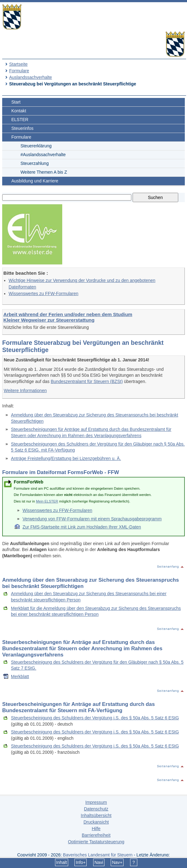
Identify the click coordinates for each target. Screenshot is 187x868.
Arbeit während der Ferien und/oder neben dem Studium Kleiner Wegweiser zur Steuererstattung (68, 317)
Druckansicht (96, 822)
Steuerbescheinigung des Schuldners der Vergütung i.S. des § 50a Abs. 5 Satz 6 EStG (95, 718)
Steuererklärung (36, 146)
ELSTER (20, 120)
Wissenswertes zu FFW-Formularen (44, 294)
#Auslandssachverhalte (43, 155)
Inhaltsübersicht (96, 815)
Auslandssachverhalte (30, 77)
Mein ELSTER (47, 501)
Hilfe (96, 829)
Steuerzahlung (34, 163)
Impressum (96, 802)
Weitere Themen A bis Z (44, 172)
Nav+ (117, 862)
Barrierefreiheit (96, 835)
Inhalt (62, 862)
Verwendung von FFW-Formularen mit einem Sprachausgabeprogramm (92, 519)
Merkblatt (20, 677)
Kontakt (19, 111)
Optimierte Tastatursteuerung (96, 842)
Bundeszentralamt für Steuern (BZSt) (87, 381)
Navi (99, 862)
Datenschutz (96, 809)
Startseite (18, 64)
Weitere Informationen (25, 391)
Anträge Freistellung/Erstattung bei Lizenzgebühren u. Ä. (66, 458)
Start (16, 102)
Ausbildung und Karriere (35, 181)
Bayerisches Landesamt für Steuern (98, 855)
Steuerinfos (22, 128)
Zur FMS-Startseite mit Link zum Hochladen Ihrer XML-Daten (82, 527)
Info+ (81, 862)
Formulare (19, 71)
